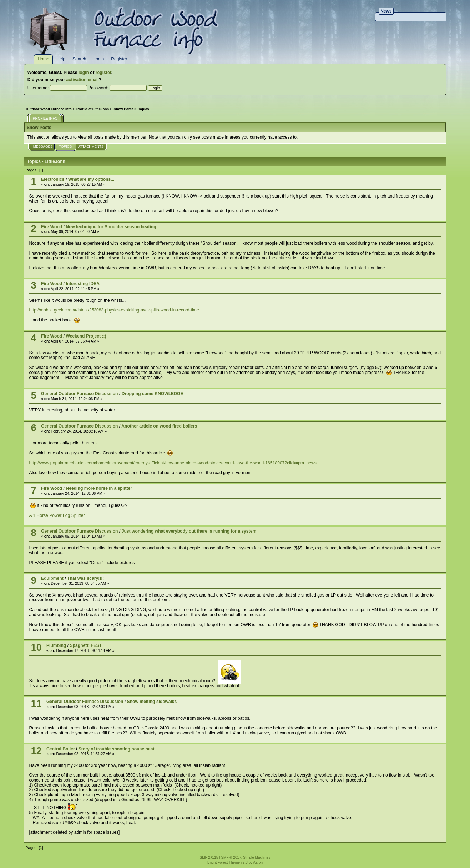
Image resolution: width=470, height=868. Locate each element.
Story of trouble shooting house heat (117, 749)
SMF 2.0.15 (209, 857)
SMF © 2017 (231, 857)
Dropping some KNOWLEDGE (153, 394)
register (103, 73)
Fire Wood (52, 227)
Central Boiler (61, 749)
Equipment (52, 578)
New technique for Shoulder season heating (111, 227)
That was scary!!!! (85, 578)
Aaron (258, 862)
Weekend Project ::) (86, 336)
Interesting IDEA (83, 284)
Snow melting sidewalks (152, 702)
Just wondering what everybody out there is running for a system (189, 531)
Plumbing (56, 645)
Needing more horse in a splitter (99, 488)
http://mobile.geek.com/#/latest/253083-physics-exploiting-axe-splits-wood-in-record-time (114, 310)
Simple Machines (257, 857)
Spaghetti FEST (86, 645)
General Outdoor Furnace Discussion (79, 394)
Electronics (53, 179)
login (84, 73)
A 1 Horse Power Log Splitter (57, 515)
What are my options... (91, 179)
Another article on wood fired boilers (159, 426)
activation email (83, 80)
